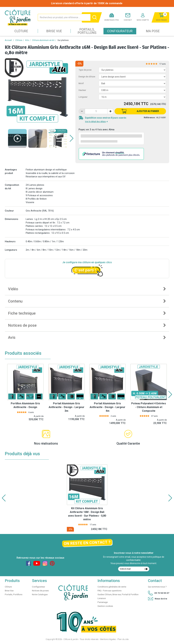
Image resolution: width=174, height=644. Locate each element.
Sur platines (63, 40)
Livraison (102, 598)
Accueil (8, 40)
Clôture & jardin (71, 639)
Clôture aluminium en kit (43, 40)
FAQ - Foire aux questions (109, 591)
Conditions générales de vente (112, 587)
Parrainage (103, 602)
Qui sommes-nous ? (157, 587)
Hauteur (82, 90)
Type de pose (85, 70)
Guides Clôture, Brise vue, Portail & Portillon (118, 594)
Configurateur (120, 31)
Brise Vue (54, 31)
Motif (81, 83)
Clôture (21, 31)
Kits (27, 40)
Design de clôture (87, 77)
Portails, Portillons (87, 31)
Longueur (83, 97)
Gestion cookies (105, 606)
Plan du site (123, 639)
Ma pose (153, 31)
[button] (72, 138)
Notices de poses (40, 591)
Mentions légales (108, 639)
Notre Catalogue (40, 594)
